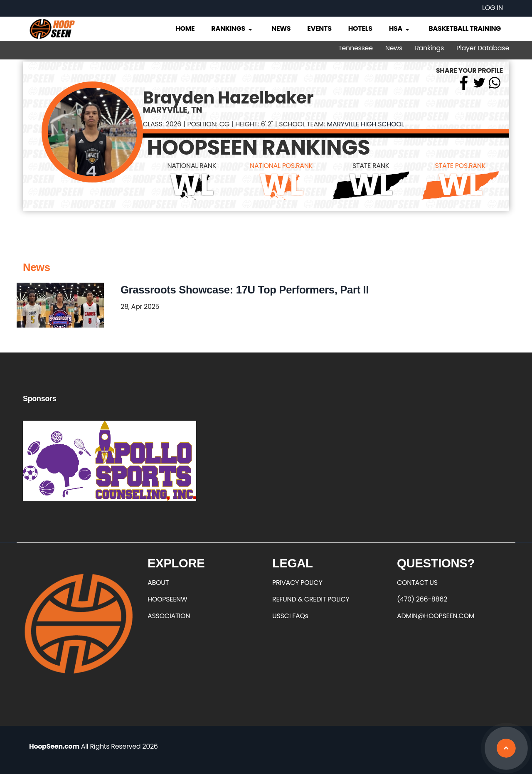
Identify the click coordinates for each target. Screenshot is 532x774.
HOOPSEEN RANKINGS (259, 148)
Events (319, 28)
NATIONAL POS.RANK (281, 166)
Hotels (360, 28)
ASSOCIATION (169, 616)
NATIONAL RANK (192, 166)
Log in (493, 8)
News (281, 28)
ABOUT (158, 583)
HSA (400, 28)
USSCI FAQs (290, 616)
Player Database (483, 48)
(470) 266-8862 (422, 599)
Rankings (232, 28)
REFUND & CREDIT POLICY (311, 599)
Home (185, 28)
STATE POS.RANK (460, 166)
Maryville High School (365, 124)
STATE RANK (371, 166)
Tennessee (356, 48)
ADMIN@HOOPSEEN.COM (436, 616)
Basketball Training (465, 28)
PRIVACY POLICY (297, 583)
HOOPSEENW (167, 599)
